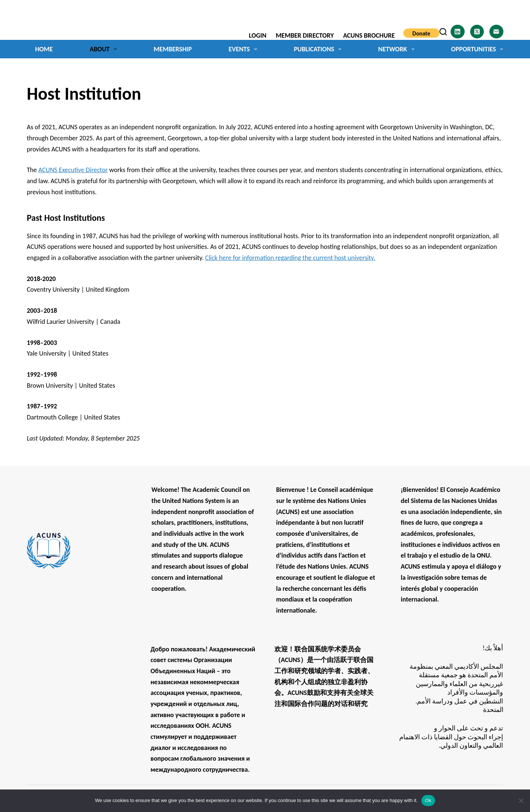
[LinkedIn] (458, 32)
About (105, 49)
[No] (521, 801)
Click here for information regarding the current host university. (290, 258)
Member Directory (305, 35)
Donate (421, 33)
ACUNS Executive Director (73, 170)
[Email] (496, 32)
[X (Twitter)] (477, 32)
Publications (319, 49)
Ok (428, 800)
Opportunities (477, 49)
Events (244, 49)
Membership (173, 49)
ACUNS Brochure (369, 35)
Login (258, 35)
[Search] (443, 32)
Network (398, 49)
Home (44, 49)
